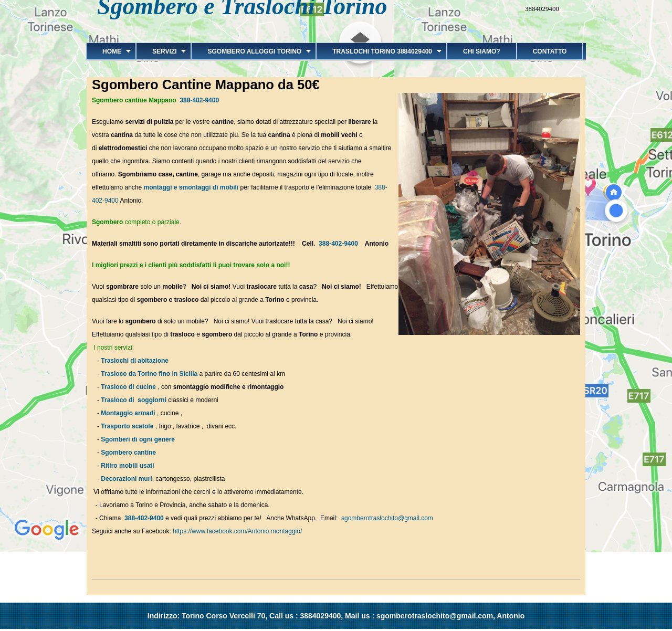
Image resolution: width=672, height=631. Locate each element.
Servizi (161, 51)
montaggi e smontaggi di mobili (192, 187)
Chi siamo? (482, 51)
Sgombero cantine (128, 453)
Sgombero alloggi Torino (251, 51)
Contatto (550, 51)
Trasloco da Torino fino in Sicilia (149, 374)
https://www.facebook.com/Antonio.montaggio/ (237, 531)
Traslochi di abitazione (135, 361)
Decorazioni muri (126, 479)
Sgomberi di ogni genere (138, 439)
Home (108, 51)
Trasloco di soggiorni (134, 400)
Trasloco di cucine (128, 387)
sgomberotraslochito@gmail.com (387, 518)
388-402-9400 (199, 100)
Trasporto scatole (127, 426)
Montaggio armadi (128, 413)
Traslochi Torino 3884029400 (379, 51)
